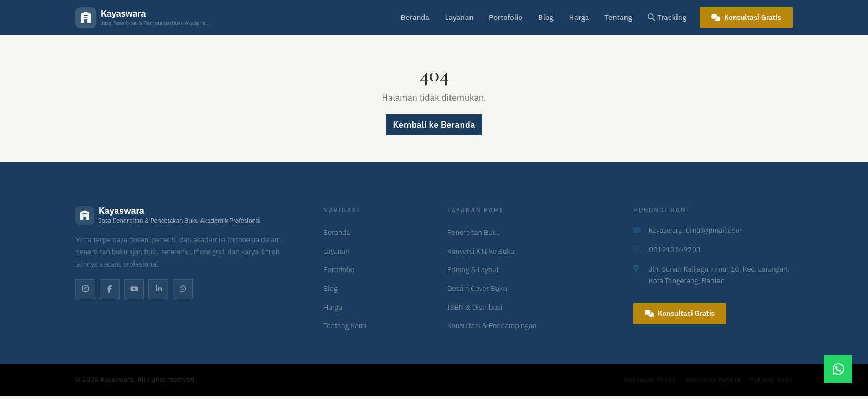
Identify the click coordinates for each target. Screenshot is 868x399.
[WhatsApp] (183, 289)
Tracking (667, 17)
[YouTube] (134, 289)
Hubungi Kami (771, 379)
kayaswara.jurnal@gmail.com (695, 230)
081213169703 (675, 250)
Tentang (618, 17)
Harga (579, 17)
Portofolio (506, 17)
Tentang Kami (345, 326)
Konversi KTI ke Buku (481, 251)
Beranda (415, 17)
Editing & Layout (473, 270)
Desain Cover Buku (477, 288)
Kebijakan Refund (713, 379)
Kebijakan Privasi (651, 379)
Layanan (459, 17)
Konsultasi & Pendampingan (492, 326)
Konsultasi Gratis (746, 17)
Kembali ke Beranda (434, 125)
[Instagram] (85, 289)
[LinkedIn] (158, 289)
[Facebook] (110, 289)
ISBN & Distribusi (475, 307)
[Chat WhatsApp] (838, 369)
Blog (546, 17)
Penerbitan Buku (474, 232)
